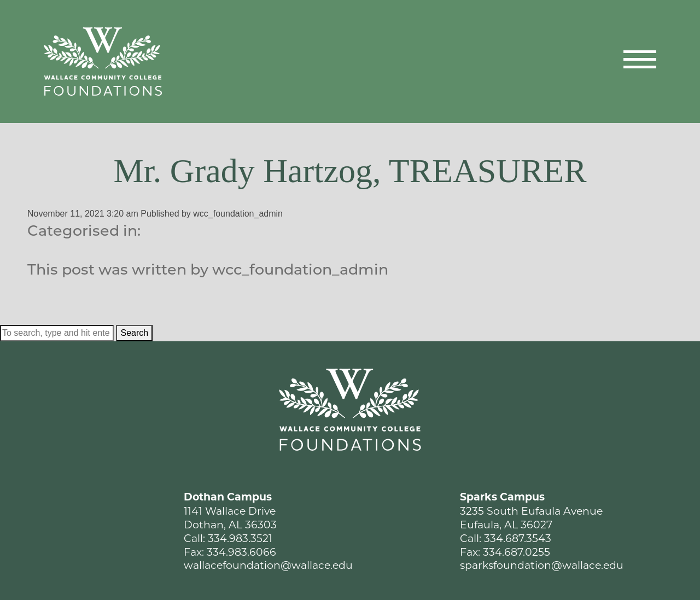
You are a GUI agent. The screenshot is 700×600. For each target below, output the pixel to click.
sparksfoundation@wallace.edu (542, 565)
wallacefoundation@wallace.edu (268, 565)
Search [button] (134, 333)
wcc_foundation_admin (238, 214)
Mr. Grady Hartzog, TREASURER (350, 171)
